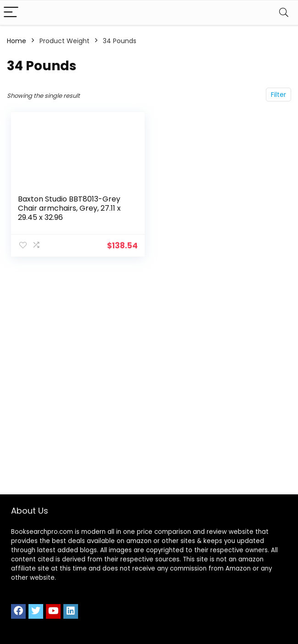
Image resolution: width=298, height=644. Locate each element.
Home (17, 41)
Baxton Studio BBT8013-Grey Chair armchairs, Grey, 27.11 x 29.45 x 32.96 (69, 208)
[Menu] (11, 13)
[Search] (284, 13)
